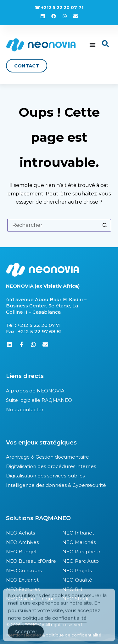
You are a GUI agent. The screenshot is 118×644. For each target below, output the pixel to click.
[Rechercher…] (53, 225)
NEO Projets (77, 570)
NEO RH (72, 589)
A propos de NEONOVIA (35, 391)
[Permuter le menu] (93, 45)
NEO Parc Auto (81, 561)
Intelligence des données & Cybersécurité (56, 485)
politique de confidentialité (54, 624)
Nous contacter (25, 410)
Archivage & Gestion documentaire (48, 457)
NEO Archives (22, 542)
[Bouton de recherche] (105, 225)
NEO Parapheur (81, 552)
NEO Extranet (22, 580)
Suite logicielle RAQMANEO (39, 400)
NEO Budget (21, 552)
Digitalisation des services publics (45, 476)
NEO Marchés (79, 542)
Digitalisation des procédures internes (51, 466)
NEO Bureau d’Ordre (31, 561)
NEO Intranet (78, 533)
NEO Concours (24, 570)
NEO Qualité (77, 580)
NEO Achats (20, 533)
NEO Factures (23, 589)
